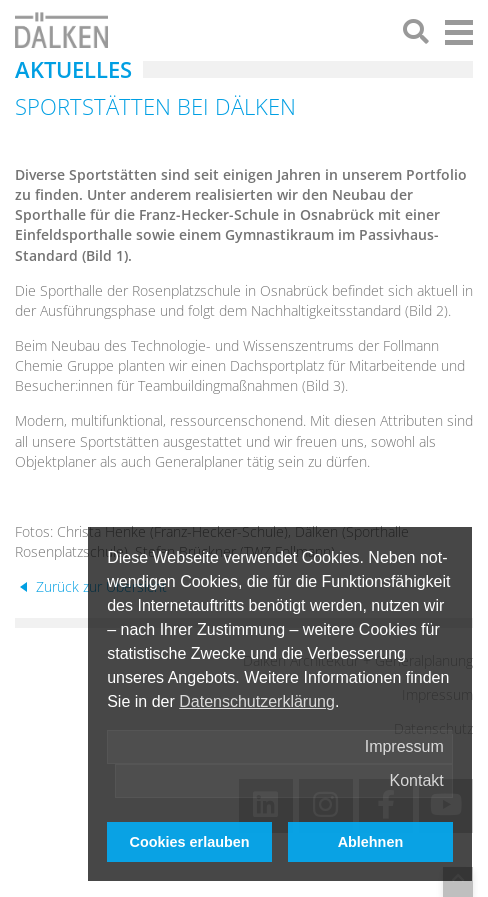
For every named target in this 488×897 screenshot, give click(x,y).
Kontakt (417, 780)
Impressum (404, 746)
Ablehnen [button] (371, 842)
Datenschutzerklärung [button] (257, 701)
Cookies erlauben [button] (190, 842)
